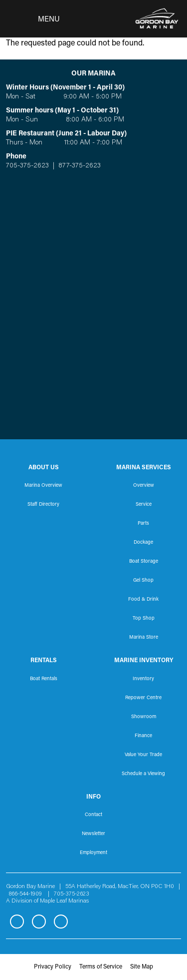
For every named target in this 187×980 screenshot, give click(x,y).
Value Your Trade (143, 755)
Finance (143, 736)
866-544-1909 (28, 894)
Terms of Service (101, 967)
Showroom (144, 717)
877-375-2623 (79, 166)
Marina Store (144, 638)
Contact (93, 815)
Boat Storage (144, 562)
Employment (93, 853)
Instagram (39, 922)
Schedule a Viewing (143, 774)
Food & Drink (143, 600)
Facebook (17, 922)
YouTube (61, 922)
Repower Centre (143, 698)
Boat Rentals (44, 679)
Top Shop (144, 619)
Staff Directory (43, 505)
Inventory (143, 679)
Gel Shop (143, 581)
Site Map (142, 967)
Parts (143, 524)
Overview (144, 486)
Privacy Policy (53, 967)
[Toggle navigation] (33, 19)
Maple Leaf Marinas (64, 901)
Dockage (143, 543)
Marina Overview (43, 486)
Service (144, 505)
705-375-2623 (27, 166)
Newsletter (93, 834)
